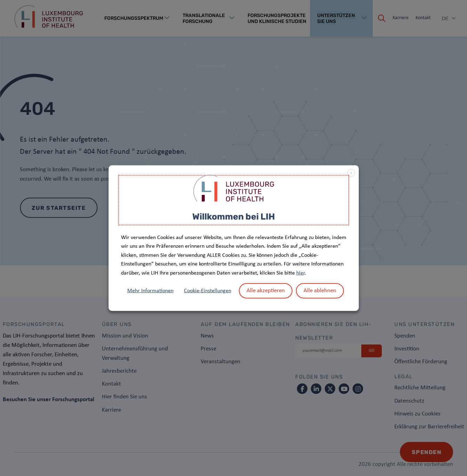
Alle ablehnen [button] (320, 290)
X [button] (351, 173)
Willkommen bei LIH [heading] (234, 217)
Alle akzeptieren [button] (266, 290)
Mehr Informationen (150, 291)
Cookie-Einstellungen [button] (208, 291)
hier (300, 273)
